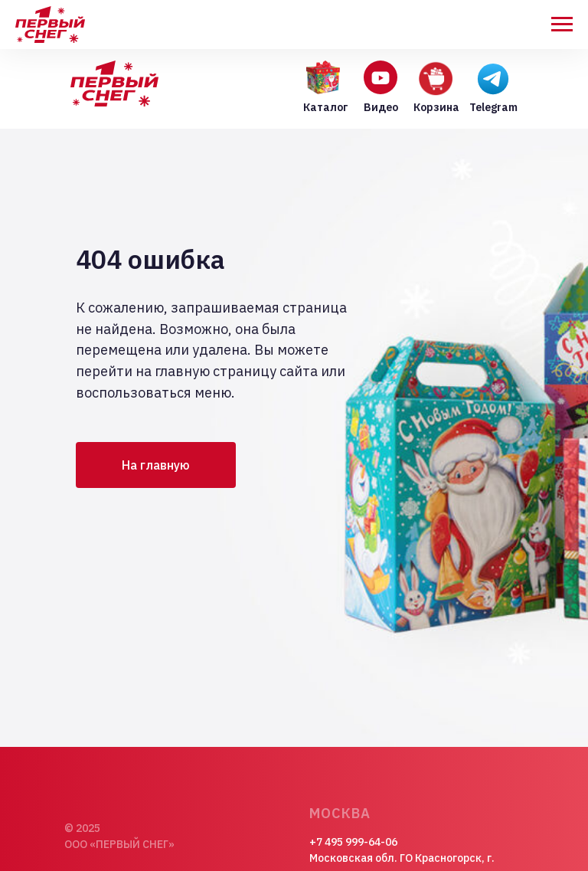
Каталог (326, 107)
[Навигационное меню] (562, 25)
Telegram (493, 107)
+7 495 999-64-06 (353, 842)
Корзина (436, 107)
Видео (381, 107)
